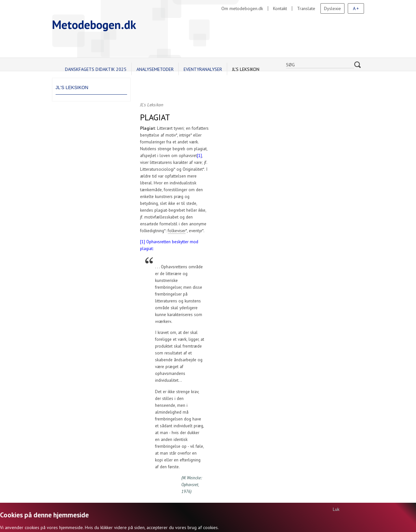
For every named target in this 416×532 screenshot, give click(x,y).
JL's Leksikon (246, 69)
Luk (336, 509)
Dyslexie (332, 8)
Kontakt (280, 8)
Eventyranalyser (203, 69)
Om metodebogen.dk (242, 8)
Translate (306, 8)
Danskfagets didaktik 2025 (96, 69)
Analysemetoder (155, 69)
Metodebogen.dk (94, 25)
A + (356, 8)
